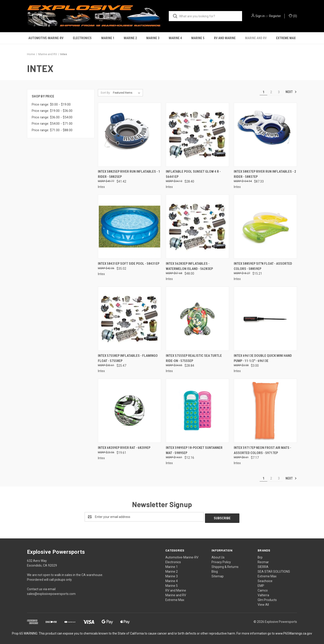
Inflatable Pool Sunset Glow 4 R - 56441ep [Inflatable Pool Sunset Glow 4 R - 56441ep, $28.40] (193, 174)
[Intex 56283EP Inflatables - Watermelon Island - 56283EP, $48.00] (197, 227)
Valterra (263, 594)
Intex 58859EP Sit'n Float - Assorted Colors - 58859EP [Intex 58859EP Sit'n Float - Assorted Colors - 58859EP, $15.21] (263, 266)
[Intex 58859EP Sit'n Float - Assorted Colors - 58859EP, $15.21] (265, 227)
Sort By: (106, 93)
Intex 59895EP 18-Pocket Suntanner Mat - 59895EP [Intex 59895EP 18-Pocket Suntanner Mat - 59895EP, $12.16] (194, 450)
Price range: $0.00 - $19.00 (51, 104)
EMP (261, 584)
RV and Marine (225, 38)
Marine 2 (130, 38)
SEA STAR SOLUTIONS (274, 570)
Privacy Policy (221, 561)
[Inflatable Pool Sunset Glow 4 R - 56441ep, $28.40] (197, 135)
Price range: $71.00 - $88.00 (52, 130)
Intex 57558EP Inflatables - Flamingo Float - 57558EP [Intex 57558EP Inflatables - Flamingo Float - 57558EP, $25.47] (128, 358)
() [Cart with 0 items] (293, 16)
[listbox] (127, 93)
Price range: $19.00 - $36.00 (52, 111)
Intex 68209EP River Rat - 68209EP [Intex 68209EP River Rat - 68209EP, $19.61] (124, 448)
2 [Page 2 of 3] (271, 92)
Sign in (260, 16)
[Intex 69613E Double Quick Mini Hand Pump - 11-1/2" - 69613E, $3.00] (265, 319)
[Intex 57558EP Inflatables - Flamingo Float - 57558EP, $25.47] (129, 319)
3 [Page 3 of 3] (279, 92)
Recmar (263, 561)
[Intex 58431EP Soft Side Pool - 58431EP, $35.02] (129, 227)
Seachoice (265, 580)
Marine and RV (256, 38)
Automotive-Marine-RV (46, 38)
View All (263, 603)
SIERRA (263, 565)
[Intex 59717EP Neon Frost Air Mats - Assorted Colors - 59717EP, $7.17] (265, 411)
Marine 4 (175, 38)
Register (275, 16)
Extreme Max (286, 38)
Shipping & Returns (225, 565)
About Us (218, 556)
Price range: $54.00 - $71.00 (52, 124)
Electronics (82, 38)
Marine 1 (108, 38)
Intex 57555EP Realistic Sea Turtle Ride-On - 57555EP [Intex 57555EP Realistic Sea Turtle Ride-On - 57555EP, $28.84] (194, 358)
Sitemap (218, 575)
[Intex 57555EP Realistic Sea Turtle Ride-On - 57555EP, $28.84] (197, 319)
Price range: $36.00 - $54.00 (52, 117)
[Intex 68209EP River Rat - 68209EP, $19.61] (129, 411)
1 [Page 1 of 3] (263, 92)
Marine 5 (198, 38)
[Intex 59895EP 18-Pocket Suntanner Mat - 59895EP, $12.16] (197, 411)
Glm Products (267, 599)
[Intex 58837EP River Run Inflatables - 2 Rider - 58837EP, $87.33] (265, 135)
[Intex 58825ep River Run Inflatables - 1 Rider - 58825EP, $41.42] (129, 135)
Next (291, 92)
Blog (215, 570)
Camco (263, 589)
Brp (260, 556)
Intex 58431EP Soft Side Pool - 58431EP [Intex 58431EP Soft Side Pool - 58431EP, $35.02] (129, 264)
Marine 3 (153, 38)
